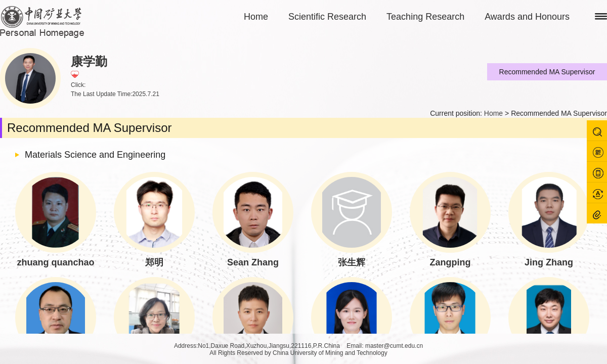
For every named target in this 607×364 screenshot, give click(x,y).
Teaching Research (425, 17)
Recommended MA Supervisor (547, 72)
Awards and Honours (527, 17)
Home (256, 17)
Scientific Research (327, 17)
